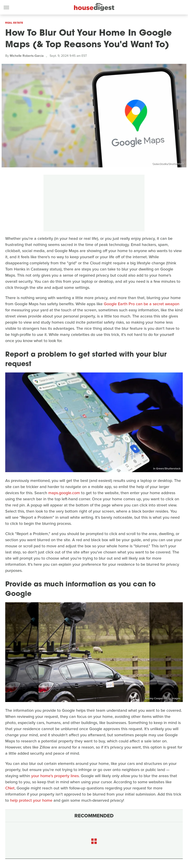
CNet (10, 788)
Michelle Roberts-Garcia (27, 56)
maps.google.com (64, 493)
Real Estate (14, 23)
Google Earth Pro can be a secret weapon (142, 304)
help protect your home (31, 800)
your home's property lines (55, 776)
